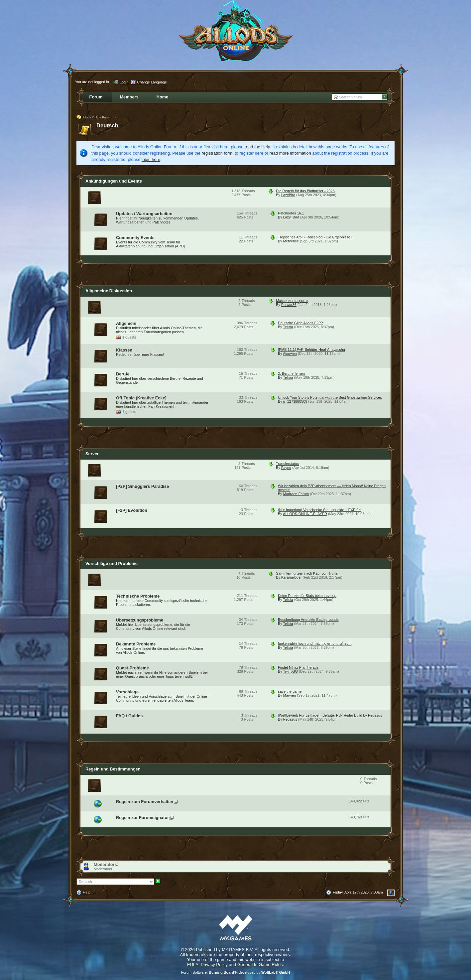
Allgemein (126, 323)
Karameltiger (292, 577)
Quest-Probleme (132, 668)
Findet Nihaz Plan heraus (298, 667)
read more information (290, 153)
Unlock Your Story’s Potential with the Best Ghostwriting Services (330, 397)
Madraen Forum (296, 494)
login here (151, 159)
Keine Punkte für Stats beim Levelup (307, 596)
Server (92, 454)
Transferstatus (287, 464)
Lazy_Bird (291, 217)
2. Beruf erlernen (291, 373)
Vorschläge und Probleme (112, 563)
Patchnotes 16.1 (291, 213)
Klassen (124, 350)
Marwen (290, 695)
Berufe (123, 374)
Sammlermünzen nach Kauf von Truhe (307, 573)
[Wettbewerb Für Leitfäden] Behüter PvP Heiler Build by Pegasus (330, 715)
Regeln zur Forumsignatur (142, 818)
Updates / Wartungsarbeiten (144, 214)
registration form (217, 153)
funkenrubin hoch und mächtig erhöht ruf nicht (315, 643)
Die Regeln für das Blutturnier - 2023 (305, 191)
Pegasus (290, 719)
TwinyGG (291, 671)
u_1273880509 (295, 401)
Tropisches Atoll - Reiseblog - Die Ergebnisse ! (315, 237)
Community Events (135, 238)
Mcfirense (291, 241)
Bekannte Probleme (136, 644)
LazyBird (288, 195)
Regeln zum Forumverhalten (145, 802)
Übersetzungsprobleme (140, 620)
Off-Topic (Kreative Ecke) (141, 398)
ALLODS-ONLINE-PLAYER (305, 514)
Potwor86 (289, 305)
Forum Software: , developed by (236, 972)
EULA (193, 965)
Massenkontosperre (292, 301)
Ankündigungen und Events (114, 181)
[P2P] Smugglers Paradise (142, 486)
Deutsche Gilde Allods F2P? (300, 323)
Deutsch (107, 126)
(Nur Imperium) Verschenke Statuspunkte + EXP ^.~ (320, 510)
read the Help (257, 147)
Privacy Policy (214, 965)
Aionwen (290, 353)
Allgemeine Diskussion (109, 291)
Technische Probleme (138, 596)
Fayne (286, 468)
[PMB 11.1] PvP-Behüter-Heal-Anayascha (311, 350)
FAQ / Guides (129, 716)
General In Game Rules (260, 965)
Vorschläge (127, 692)
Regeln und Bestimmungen (113, 769)
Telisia (288, 327)
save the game (290, 691)
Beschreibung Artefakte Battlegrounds (308, 620)
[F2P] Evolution (132, 510)
